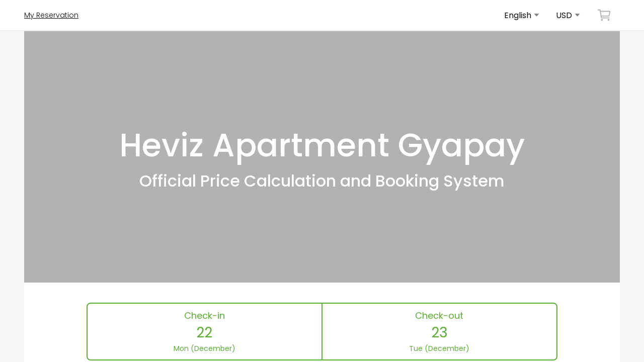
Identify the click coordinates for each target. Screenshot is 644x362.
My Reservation (51, 15)
